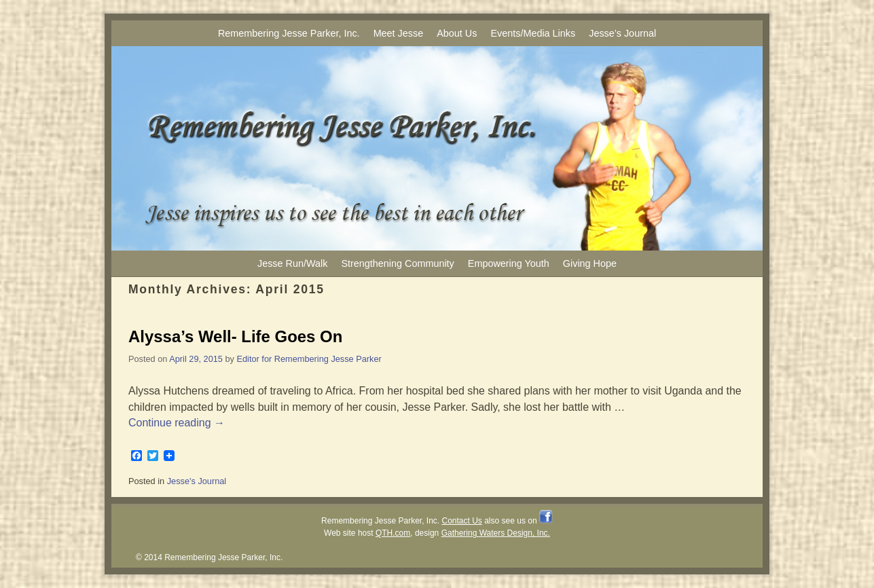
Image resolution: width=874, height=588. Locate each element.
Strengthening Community (397, 263)
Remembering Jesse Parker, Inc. (289, 33)
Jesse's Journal (197, 481)
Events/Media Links (533, 33)
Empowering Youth (509, 263)
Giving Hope (590, 263)
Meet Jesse (399, 33)
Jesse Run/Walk (292, 263)
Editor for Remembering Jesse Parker (309, 359)
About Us (457, 33)
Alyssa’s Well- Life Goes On (235, 336)
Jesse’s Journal (622, 33)
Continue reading (177, 423)
